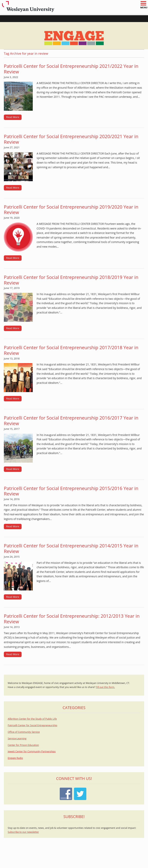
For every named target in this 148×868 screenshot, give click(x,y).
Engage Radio (15, 758)
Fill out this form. (106, 687)
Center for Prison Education (23, 745)
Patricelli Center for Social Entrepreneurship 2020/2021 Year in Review (71, 139)
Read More (13, 117)
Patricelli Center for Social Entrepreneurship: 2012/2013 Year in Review (72, 619)
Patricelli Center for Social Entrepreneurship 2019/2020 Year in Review (71, 210)
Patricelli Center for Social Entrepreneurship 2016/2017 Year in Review (71, 420)
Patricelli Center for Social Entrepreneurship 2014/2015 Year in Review (71, 548)
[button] (143, 4)
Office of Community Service (24, 732)
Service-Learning (17, 738)
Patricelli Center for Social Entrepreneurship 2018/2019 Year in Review (71, 280)
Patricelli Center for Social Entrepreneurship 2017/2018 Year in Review (71, 350)
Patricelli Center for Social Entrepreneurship (32, 725)
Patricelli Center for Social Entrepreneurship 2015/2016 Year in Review (71, 491)
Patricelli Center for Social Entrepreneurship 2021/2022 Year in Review (71, 69)
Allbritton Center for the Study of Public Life (32, 719)
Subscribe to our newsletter (23, 832)
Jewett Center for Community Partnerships (32, 751)
